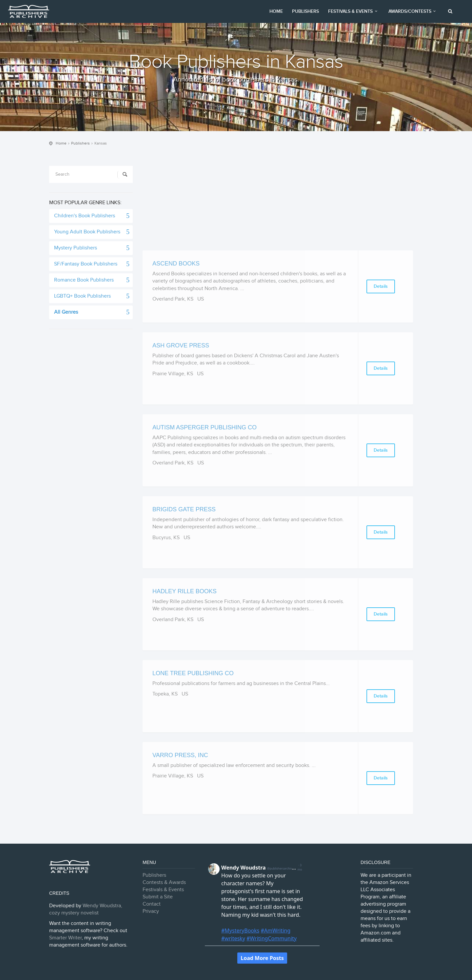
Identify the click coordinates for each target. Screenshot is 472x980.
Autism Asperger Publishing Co (205, 427)
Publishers (305, 11)
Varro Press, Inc (180, 755)
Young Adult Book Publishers (87, 232)
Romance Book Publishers (84, 280)
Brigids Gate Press (184, 509)
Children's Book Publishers (85, 216)
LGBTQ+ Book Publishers (82, 296)
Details (381, 286)
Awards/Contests (413, 11)
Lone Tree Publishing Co (193, 673)
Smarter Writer (65, 938)
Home (276, 11)
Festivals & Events (354, 11)
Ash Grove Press (181, 345)
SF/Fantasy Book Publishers (86, 264)
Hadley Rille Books (185, 591)
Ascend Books (176, 264)
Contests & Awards (164, 882)
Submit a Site (158, 897)
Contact (152, 904)
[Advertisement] (278, 205)
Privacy (151, 911)
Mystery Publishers (76, 248)
